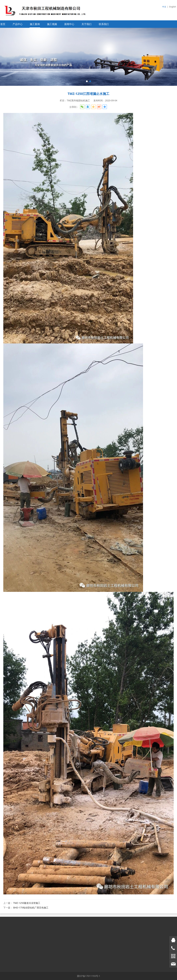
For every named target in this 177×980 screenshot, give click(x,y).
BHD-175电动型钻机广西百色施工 (31, 908)
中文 (164, 7)
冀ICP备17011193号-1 (89, 976)
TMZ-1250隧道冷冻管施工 (27, 903)
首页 (3, 24)
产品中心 (18, 24)
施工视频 (52, 24)
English (173, 7)
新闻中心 (69, 24)
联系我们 (104, 24)
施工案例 (35, 24)
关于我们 (87, 24)
